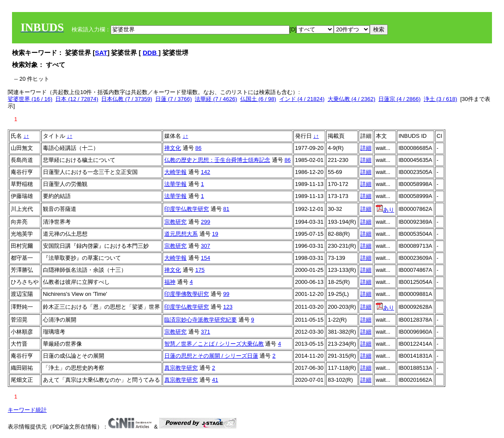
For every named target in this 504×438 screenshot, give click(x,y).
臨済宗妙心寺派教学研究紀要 (201, 320)
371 (205, 332)
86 (198, 148)
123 (228, 307)
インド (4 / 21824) (302, 99)
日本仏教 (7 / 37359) (127, 99)
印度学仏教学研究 (187, 209)
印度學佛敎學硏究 (187, 294)
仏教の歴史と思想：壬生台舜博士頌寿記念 (217, 160)
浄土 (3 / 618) (441, 99)
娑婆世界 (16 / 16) (30, 99)
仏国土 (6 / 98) (258, 99)
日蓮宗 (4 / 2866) (399, 99)
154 (205, 258)
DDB (151, 53)
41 (215, 380)
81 (226, 209)
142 (205, 172)
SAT (101, 53)
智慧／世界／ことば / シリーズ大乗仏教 (214, 344)
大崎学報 (175, 172)
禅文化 (173, 148)
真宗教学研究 (181, 368)
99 (226, 294)
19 (215, 234)
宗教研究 (175, 222)
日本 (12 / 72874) (77, 99)
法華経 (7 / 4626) (216, 99)
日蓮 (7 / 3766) (174, 99)
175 (200, 270)
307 (205, 246)
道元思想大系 (181, 234)
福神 (170, 282)
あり (385, 210)
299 (205, 222)
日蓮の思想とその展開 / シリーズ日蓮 (211, 356)
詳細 (366, 148)
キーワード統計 (27, 410)
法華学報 (175, 184)
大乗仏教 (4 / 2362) (352, 99)
